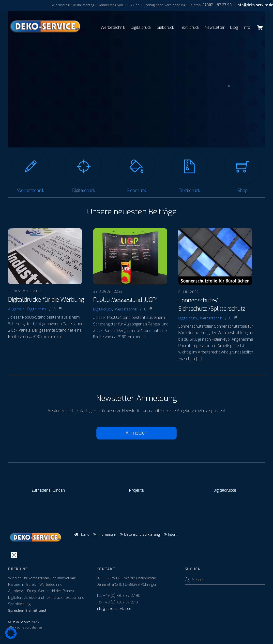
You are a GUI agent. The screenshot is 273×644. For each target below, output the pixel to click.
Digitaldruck (141, 27)
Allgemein (16, 309)
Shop (243, 190)
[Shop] (243, 169)
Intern (171, 534)
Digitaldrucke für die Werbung (46, 300)
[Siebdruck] (136, 169)
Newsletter (215, 27)
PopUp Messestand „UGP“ (125, 300)
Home (82, 534)
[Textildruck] (189, 169)
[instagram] (15, 555)
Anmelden (136, 433)
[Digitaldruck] (84, 169)
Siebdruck (166, 27)
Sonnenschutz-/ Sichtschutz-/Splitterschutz (212, 305)
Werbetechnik (113, 27)
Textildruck (190, 27)
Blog (234, 27)
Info (247, 27)
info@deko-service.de (254, 5)
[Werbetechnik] (30, 169)
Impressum (104, 534)
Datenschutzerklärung (140, 534)
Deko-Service (21, 622)
